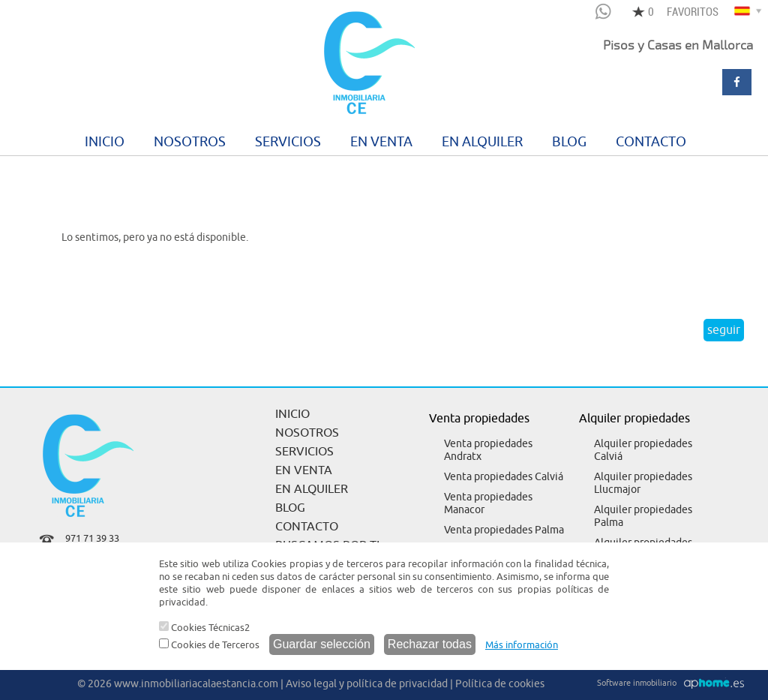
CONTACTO (651, 142)
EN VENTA (381, 142)
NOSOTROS (190, 142)
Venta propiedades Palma (504, 530)
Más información (522, 645)
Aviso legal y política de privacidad (367, 684)
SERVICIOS (288, 142)
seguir (724, 330)
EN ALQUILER (482, 142)
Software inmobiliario (637, 683)
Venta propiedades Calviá (504, 477)
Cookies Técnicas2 (204, 628)
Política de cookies (500, 684)
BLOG (569, 142)
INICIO (105, 142)
